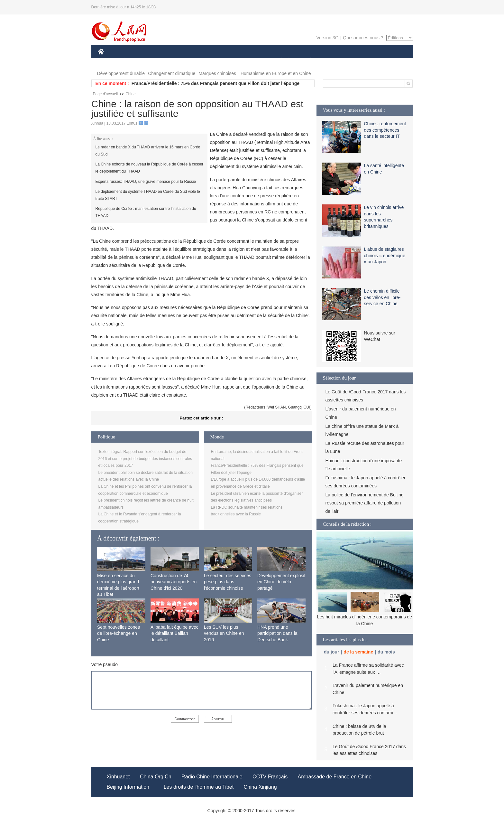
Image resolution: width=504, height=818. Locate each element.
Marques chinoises (217, 73)
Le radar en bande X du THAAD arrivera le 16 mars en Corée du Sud (148, 151)
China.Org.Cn (156, 777)
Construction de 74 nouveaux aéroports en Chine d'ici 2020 (174, 582)
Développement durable (121, 73)
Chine (130, 94)
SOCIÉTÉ (279, 61)
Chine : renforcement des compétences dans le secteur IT (385, 130)
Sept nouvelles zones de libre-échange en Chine (119, 633)
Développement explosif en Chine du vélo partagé (281, 582)
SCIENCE (221, 61)
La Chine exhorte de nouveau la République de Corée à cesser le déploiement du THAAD (150, 168)
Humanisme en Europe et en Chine (276, 73)
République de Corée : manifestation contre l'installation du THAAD (146, 212)
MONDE (166, 61)
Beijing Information (128, 787)
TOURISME (361, 61)
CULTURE (250, 61)
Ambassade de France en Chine (335, 777)
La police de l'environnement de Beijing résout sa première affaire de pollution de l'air (365, 503)
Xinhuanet (118, 777)
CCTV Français (270, 777)
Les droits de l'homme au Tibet (199, 787)
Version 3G (327, 38)
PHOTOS (390, 61)
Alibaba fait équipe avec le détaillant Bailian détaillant (174, 633)
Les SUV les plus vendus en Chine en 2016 (224, 633)
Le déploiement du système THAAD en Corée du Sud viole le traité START (148, 195)
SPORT (333, 61)
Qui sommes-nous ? (363, 38)
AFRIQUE (193, 61)
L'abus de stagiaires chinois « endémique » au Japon (385, 255)
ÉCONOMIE (136, 61)
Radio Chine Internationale (212, 777)
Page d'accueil (105, 94)
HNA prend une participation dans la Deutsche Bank (277, 633)
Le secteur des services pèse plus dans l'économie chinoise (228, 582)
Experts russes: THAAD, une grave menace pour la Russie (146, 182)
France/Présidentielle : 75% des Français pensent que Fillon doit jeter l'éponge (215, 83)
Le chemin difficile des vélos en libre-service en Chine (382, 297)
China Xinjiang (260, 787)
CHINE (109, 61)
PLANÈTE (307, 61)
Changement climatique (172, 73)
